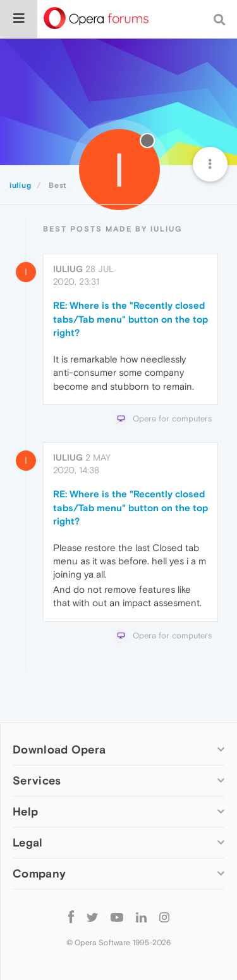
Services (37, 780)
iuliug (68, 269)
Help (25, 811)
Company (39, 873)
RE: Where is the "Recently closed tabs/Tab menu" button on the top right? (131, 319)
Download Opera (59, 749)
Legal (28, 842)
